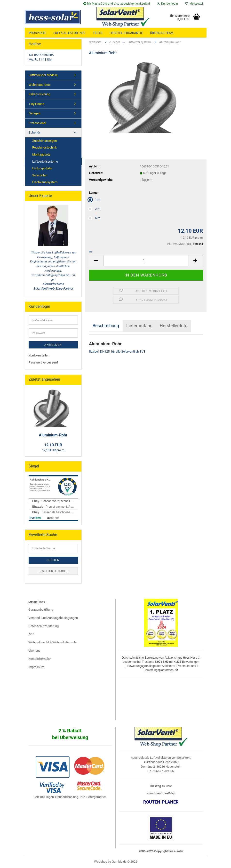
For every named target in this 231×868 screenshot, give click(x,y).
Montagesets (41, 154)
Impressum (36, 667)
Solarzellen (40, 175)
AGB (31, 634)
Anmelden (53, 345)
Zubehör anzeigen (44, 141)
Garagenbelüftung (41, 610)
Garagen (34, 113)
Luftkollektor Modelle (43, 75)
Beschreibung (106, 326)
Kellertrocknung (39, 94)
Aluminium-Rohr (53, 435)
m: (91, 251)
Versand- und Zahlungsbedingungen (53, 618)
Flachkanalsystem (45, 182)
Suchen (53, 560)
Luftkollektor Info (69, 33)
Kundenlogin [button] (167, 4)
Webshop (101, 862)
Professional (37, 123)
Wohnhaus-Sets (40, 85)
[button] (96, 261)
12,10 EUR (53, 445)
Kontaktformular (40, 659)
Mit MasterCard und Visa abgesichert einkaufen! (117, 4)
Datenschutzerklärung (44, 626)
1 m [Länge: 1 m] (95, 200)
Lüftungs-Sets (42, 168)
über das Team (162, 33)
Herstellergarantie (126, 33)
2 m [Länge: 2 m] (95, 209)
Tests (98, 33)
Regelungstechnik (45, 147)
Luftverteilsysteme (45, 162)
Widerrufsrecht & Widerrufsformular (53, 642)
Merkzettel (194, 4)
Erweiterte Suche (53, 571)
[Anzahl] (146, 261)
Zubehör (34, 132)
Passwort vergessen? (43, 362)
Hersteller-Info (174, 326)
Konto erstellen (39, 355)
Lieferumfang (139, 326)
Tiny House (36, 104)
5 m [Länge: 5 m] (95, 218)
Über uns (34, 651)
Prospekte (37, 33)
